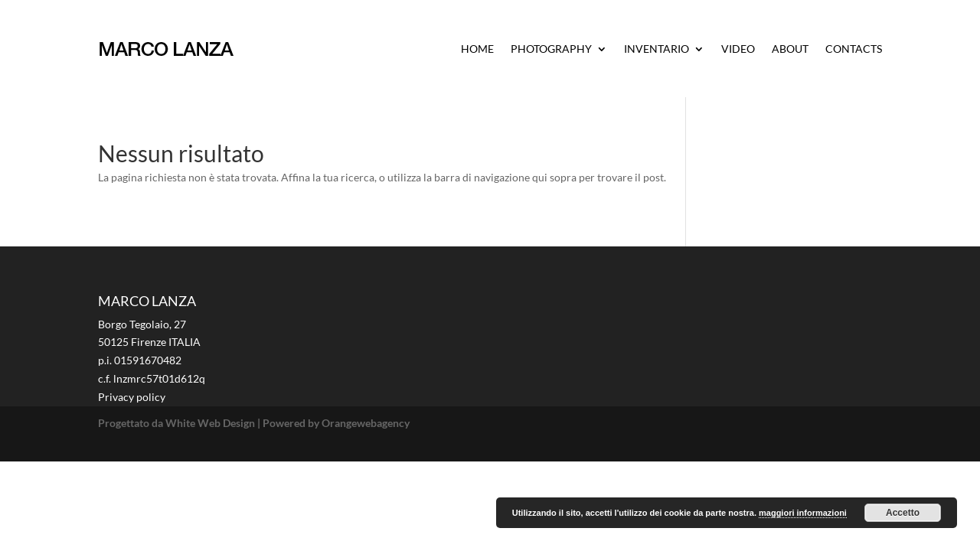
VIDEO (738, 49)
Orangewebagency (366, 423)
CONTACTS (854, 49)
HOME (477, 49)
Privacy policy (132, 397)
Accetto (903, 513)
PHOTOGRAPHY (551, 49)
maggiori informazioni (803, 513)
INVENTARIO (657, 49)
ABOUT (790, 49)
